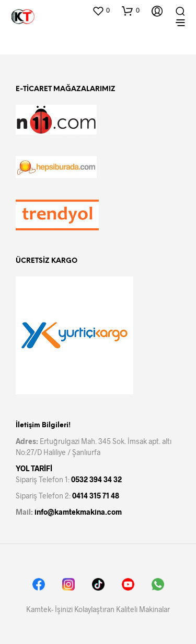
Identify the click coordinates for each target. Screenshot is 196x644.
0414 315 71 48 (96, 496)
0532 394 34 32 (96, 479)
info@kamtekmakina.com (78, 512)
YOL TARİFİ (34, 468)
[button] (101, 10)
